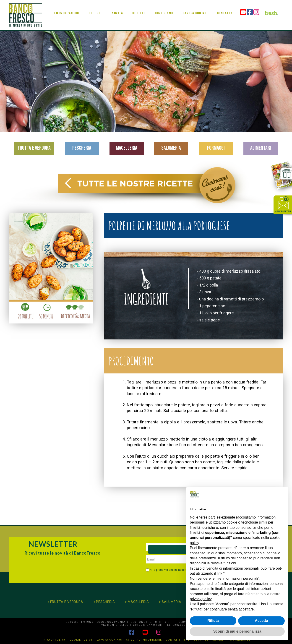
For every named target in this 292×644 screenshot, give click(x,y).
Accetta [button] (261, 621)
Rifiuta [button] (213, 621)
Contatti (173, 640)
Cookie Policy (81, 640)
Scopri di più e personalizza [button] (237, 631)
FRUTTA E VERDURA (65, 602)
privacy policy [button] (201, 599)
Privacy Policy (54, 640)
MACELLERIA (137, 602)
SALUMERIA (170, 602)
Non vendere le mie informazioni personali (224, 578)
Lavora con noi (109, 640)
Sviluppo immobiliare (144, 640)
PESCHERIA (104, 602)
